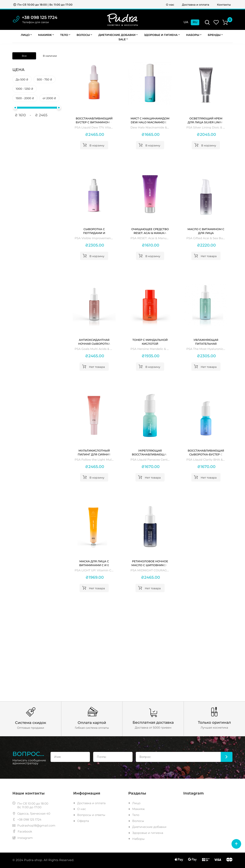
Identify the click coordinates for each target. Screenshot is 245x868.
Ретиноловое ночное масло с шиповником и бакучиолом (150, 563)
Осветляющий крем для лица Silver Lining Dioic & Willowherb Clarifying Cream (206, 120)
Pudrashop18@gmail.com (34, 825)
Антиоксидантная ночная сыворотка (94, 342)
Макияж (46, 35)
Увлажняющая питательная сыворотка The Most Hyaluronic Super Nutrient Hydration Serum (206, 342)
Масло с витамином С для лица (206, 231)
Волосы (84, 35)
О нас (170, 5)
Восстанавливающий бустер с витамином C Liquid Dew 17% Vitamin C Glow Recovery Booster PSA (94, 120)
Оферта (81, 821)
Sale (123, 39)
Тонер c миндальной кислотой (150, 342)
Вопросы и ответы (89, 815)
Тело (65, 35)
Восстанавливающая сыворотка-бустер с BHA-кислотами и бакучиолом (206, 453)
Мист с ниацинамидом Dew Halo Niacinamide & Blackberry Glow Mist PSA (150, 120)
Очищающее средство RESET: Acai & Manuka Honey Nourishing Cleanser (150, 231)
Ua (186, 22)
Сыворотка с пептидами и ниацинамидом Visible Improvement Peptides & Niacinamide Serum (94, 231)
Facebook (22, 831)
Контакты (224, 5)
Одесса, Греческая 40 (31, 814)
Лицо (26, 35)
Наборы (194, 35)
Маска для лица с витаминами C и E (94, 563)
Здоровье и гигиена (162, 35)
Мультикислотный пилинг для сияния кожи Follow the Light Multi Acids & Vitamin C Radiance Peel (94, 453)
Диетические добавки (118, 35)
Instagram (23, 838)
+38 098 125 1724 (40, 17)
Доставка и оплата (196, 5)
